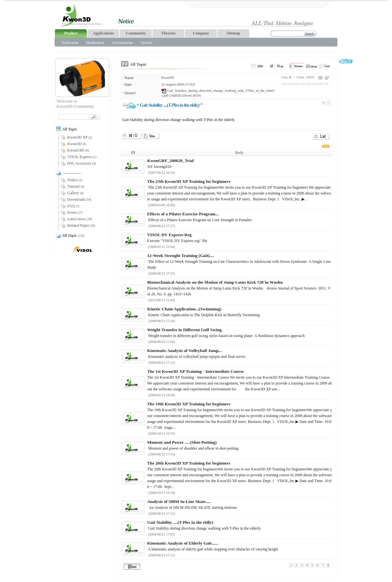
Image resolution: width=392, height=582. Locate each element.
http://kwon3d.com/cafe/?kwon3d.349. (305, 84)
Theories (169, 33)
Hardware (95, 43)
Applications (104, 33)
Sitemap (233, 33)
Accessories (122, 43)
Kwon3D (168, 78)
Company (201, 33)
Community (136, 33)
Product (71, 33)
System (146, 43)
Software (70, 43)
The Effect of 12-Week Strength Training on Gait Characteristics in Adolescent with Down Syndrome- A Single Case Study (239, 262)
